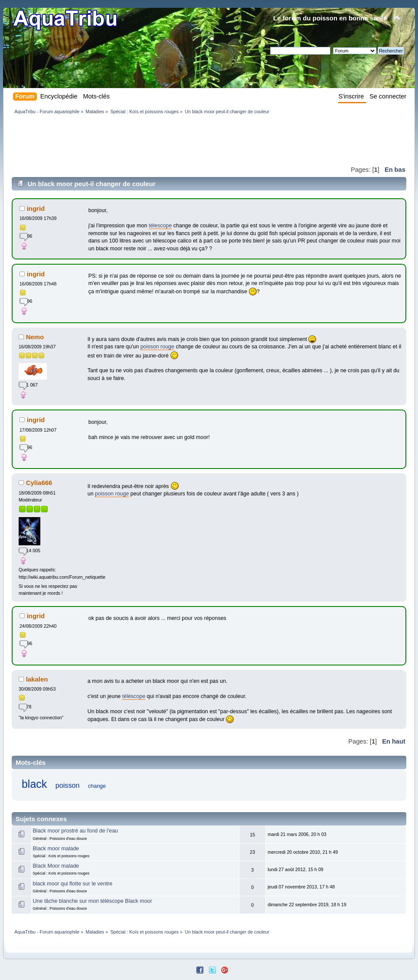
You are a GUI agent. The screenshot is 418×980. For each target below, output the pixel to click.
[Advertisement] (170, 140)
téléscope (134, 696)
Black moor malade (56, 849)
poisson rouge (157, 347)
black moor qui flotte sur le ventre (73, 884)
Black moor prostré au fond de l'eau (75, 831)
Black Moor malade (56, 866)
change (97, 786)
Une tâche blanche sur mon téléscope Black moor (93, 901)
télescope (160, 226)
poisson (68, 785)
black (34, 784)
